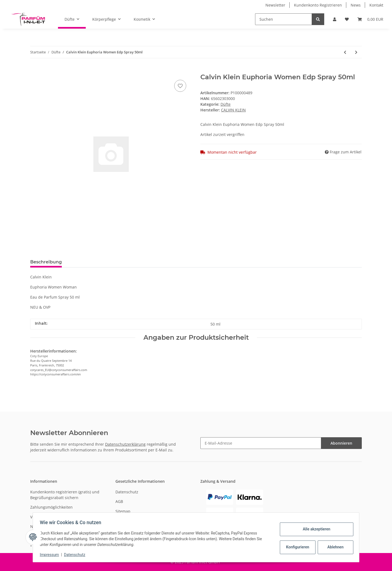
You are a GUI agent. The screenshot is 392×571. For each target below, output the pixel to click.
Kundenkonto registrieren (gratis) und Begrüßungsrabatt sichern (65, 495)
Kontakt (376, 5)
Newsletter (275, 5)
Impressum (51, 555)
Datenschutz (127, 492)
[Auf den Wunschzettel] (180, 86)
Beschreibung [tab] (46, 262)
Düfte (226, 104)
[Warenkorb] (370, 19)
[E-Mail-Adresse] (261, 443)
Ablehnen (334, 547)
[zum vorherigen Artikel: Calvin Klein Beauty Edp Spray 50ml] (345, 52)
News (356, 5)
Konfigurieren (296, 547)
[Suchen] (284, 19)
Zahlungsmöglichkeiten (51, 507)
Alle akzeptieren (315, 529)
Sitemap (123, 511)
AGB (119, 501)
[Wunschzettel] (347, 19)
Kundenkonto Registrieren (318, 5)
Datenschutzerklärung (125, 444)
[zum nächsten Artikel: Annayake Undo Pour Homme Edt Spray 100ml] (356, 52)
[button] (335, 19)
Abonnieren (341, 443)
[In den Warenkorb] (35, 70)
